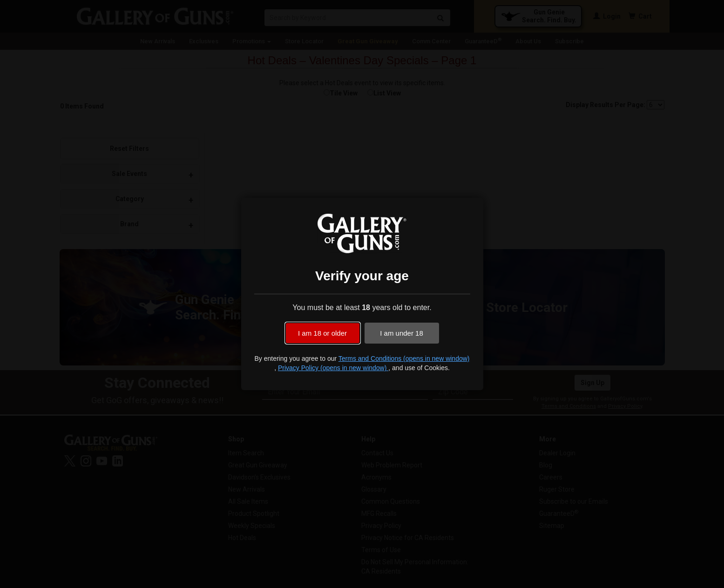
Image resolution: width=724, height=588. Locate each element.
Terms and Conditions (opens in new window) (404, 358)
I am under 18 (402, 333)
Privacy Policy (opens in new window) (333, 368)
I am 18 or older (322, 333)
